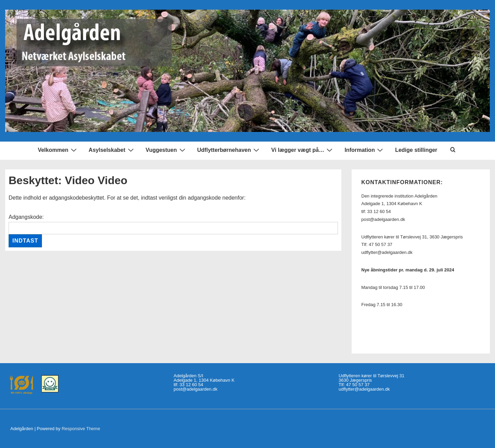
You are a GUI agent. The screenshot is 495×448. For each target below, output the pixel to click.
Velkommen (58, 150)
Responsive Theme (81, 429)
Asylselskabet (112, 150)
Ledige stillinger (416, 150)
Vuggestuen (166, 150)
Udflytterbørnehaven (229, 150)
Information (365, 150)
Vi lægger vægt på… (303, 150)
